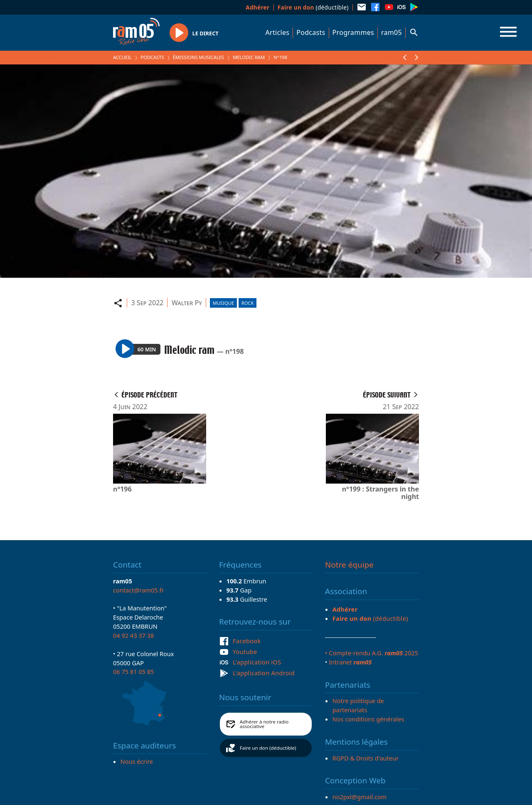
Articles (278, 32)
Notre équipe (349, 565)
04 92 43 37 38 (133, 635)
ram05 (392, 32)
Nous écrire (137, 761)
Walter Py (187, 303)
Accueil (122, 57)
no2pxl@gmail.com (360, 797)
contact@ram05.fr (139, 590)
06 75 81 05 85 (133, 672)
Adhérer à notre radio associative (264, 724)
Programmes (353, 32)
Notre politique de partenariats (358, 705)
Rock (248, 303)
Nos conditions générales (368, 719)
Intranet (350, 662)
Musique (223, 303)
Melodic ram (249, 57)
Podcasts (311, 32)
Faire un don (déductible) (268, 748)
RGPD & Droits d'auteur (366, 758)
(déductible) (313, 7)
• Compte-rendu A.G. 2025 (372, 653)
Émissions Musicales (198, 57)
